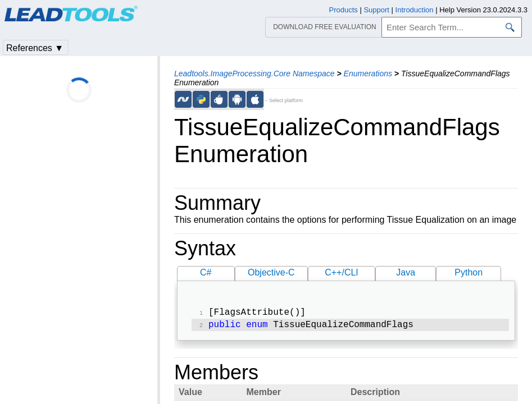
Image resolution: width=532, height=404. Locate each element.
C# (206, 272)
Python (469, 272)
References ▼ (35, 48)
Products (344, 10)
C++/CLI (342, 272)
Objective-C (271, 272)
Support (376, 10)
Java (406, 272)
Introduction (415, 10)
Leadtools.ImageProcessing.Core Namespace (254, 74)
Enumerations (368, 74)
